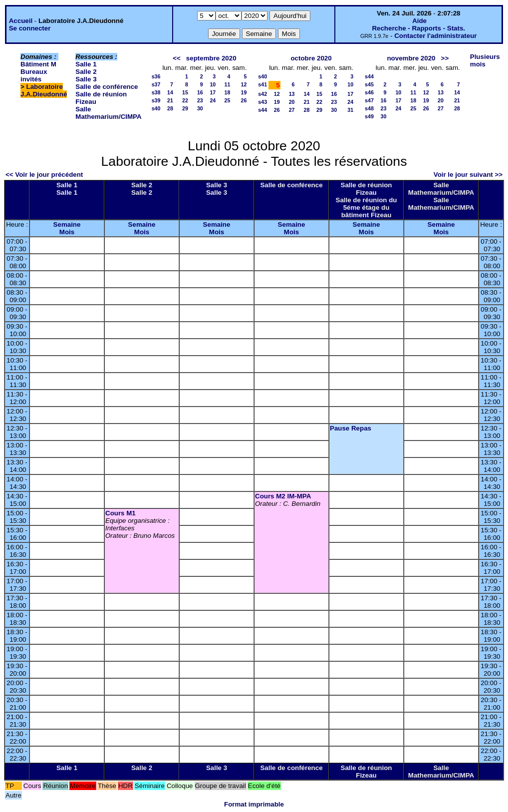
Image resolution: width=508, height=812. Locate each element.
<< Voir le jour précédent (44, 175)
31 (350, 110)
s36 (156, 76)
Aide (419, 21)
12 (244, 84)
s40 (156, 108)
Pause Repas (351, 428)
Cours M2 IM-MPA (283, 496)
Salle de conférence (107, 87)
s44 (262, 110)
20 (292, 102)
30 (200, 108)
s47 (369, 100)
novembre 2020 (411, 58)
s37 (156, 84)
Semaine (67, 224)
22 (185, 100)
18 (228, 92)
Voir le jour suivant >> (468, 175)
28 (170, 108)
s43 (262, 102)
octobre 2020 (311, 58)
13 (292, 94)
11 (228, 84)
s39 (156, 100)
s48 (369, 108)
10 (213, 84)
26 (244, 100)
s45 (369, 84)
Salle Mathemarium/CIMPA (108, 113)
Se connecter (30, 28)
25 (228, 100)
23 (200, 100)
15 (185, 92)
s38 (156, 92)
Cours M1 (121, 513)
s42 (262, 94)
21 (170, 100)
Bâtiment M (38, 64)
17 (213, 92)
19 (244, 92)
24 (213, 100)
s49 (369, 116)
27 (292, 110)
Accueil (21, 21)
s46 (369, 92)
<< (177, 58)
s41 (262, 84)
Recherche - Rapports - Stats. (418, 28)
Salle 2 (86, 72)
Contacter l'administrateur (435, 36)
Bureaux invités (34, 75)
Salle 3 (86, 79)
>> (445, 58)
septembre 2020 (211, 58)
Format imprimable (254, 804)
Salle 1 (86, 64)
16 (200, 92)
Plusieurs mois (485, 60)
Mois (67, 232)
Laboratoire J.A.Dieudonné (44, 90)
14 (170, 92)
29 (185, 108)
